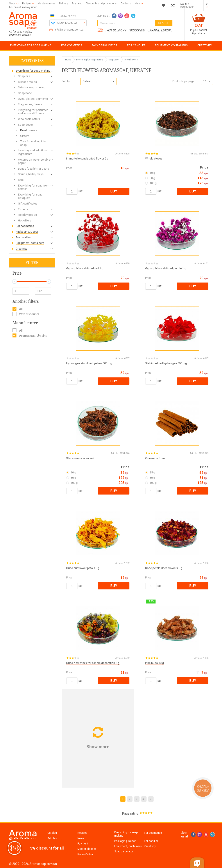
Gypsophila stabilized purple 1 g (166, 268)
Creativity (150, 846)
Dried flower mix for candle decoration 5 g (93, 663)
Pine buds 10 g (155, 663)
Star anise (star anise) (80, 458)
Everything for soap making (126, 834)
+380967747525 (66, 16)
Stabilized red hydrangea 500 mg (166, 363)
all (144, 799)
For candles (151, 841)
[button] (98, 81)
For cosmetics (153, 833)
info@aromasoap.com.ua (69, 30)
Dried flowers (131, 60)
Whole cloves (154, 159)
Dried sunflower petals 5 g (83, 568)
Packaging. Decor (125, 841)
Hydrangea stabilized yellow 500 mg (89, 363)
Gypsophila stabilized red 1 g (85, 268)
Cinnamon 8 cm (155, 458)
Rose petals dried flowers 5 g (164, 568)
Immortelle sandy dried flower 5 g (87, 159)
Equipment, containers (128, 846)
